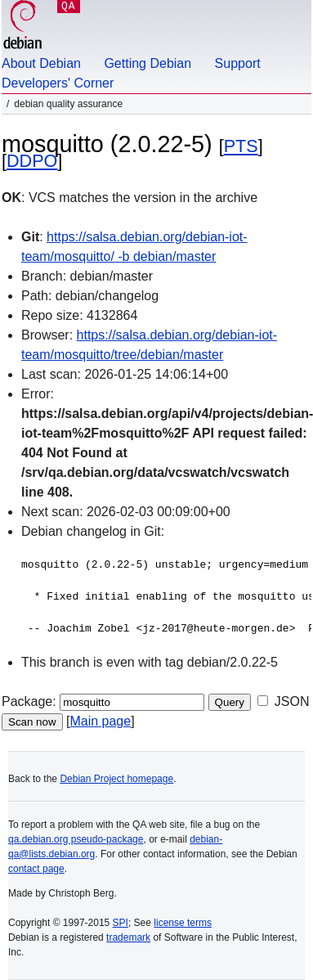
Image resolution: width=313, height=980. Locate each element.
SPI (121, 923)
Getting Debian (148, 63)
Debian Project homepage (116, 779)
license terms (183, 923)
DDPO (32, 161)
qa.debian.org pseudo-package (76, 839)
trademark (128, 937)
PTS (241, 146)
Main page (100, 721)
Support (238, 63)
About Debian (41, 63)
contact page (36, 869)
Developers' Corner (58, 83)
